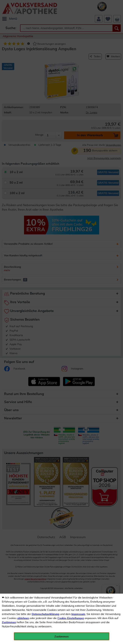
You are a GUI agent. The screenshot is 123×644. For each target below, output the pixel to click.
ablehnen (23, 618)
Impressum (78, 614)
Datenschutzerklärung (46, 614)
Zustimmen (9, 622)
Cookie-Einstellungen (71, 618)
